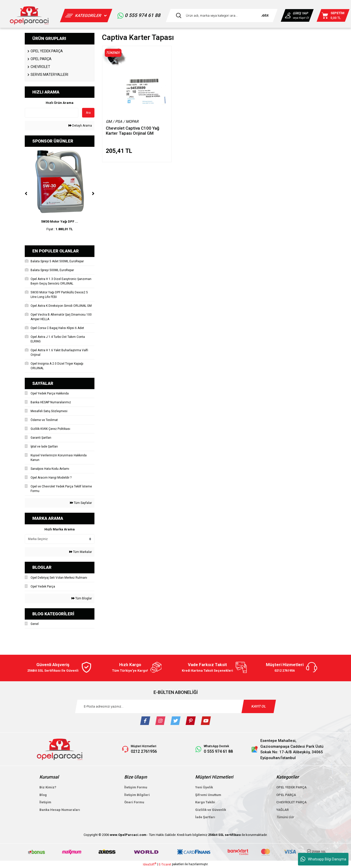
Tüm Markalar (81, 552)
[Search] (222, 16)
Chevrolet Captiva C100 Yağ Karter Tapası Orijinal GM (133, 131)
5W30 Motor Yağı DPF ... (60, 221)
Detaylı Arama (80, 126)
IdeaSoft (150, 864)
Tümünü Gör (285, 817)
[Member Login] (288, 15)
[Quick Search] (52, 113)
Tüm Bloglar (82, 598)
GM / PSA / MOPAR (122, 122)
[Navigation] (86, 16)
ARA (265, 15)
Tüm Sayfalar (81, 503)
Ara (88, 113)
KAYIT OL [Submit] (259, 706)
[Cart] (333, 15)
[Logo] (29, 15)
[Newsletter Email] (175, 706)
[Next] (93, 194)
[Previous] (26, 194)
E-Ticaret (165, 864)
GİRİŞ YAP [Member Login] (300, 13)
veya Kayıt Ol (300, 18)
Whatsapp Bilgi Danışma (323, 859)
